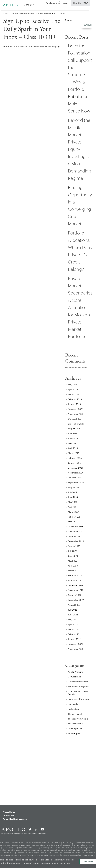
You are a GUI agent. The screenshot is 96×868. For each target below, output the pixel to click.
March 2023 (74, 571)
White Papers (74, 733)
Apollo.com (51, 3)
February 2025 (75, 458)
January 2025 (74, 463)
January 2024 (74, 522)
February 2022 (75, 634)
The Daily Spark (75, 714)
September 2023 (76, 541)
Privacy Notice (9, 812)
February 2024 (75, 517)
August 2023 (74, 546)
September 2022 (76, 600)
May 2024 (73, 502)
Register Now (80, 3)
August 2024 (74, 487)
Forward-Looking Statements (15, 819)
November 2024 (76, 473)
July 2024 (72, 492)
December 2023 (76, 527)
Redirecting (73, 709)
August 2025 (74, 429)
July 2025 (72, 433)
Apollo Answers (75, 672)
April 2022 (73, 624)
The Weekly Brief (76, 724)
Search (69, 20)
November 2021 (75, 649)
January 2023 (74, 580)
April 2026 (73, 389)
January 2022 (74, 639)
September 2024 (76, 482)
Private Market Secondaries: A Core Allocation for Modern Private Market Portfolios (81, 307)
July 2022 (72, 610)
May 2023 (73, 561)
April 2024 (73, 507)
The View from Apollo (78, 719)
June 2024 (73, 497)
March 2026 (74, 394)
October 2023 (75, 536)
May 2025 (73, 443)
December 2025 (75, 409)
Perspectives (74, 704)
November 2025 (76, 414)
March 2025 (74, 453)
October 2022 (75, 595)
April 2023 (73, 566)
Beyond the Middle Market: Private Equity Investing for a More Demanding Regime (80, 149)
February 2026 (75, 399)
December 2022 (75, 585)
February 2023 (75, 575)
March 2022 (74, 629)
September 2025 (76, 424)
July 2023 (72, 551)
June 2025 (73, 438)
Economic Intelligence (78, 686)
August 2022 (74, 605)
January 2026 (74, 404)
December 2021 (75, 644)
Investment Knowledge (79, 699)
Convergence (74, 677)
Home (5, 14)
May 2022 (73, 620)
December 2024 (75, 468)
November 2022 (76, 590)
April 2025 (73, 448)
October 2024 (75, 478)
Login (65, 3)
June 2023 (73, 556)
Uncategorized (75, 728)
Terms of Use (8, 816)
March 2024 (74, 512)
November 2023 (76, 531)
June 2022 (73, 615)
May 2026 (73, 385)
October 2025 (75, 419)
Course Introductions (78, 682)
